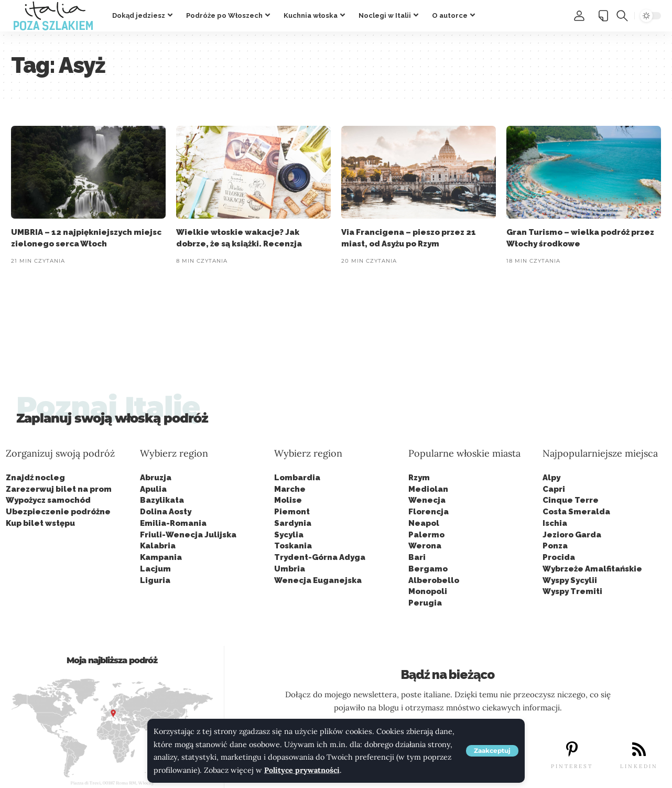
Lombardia (297, 478)
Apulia (153, 489)
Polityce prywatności (302, 770)
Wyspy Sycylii (570, 580)
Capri (554, 489)
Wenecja (427, 500)
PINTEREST (572, 766)
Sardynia (293, 523)
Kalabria (158, 546)
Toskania (293, 546)
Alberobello (434, 580)
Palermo (426, 535)
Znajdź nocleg (35, 478)
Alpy (551, 478)
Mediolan (428, 489)
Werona (425, 546)
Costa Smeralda (576, 512)
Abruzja (156, 478)
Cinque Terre (571, 500)
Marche (290, 489)
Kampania (161, 557)
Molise (288, 500)
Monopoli (428, 591)
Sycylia (289, 535)
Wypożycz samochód (48, 500)
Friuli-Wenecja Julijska (188, 535)
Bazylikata (162, 500)
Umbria (290, 569)
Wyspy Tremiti (572, 591)
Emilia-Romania (173, 523)
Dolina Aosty (166, 512)
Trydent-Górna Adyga (320, 557)
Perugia (425, 603)
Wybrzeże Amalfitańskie (592, 569)
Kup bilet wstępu (40, 523)
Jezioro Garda (572, 535)
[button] (492, 751)
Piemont (292, 512)
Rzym (419, 478)
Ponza (555, 546)
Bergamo (428, 569)
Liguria (155, 580)
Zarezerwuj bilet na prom (59, 489)
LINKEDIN (639, 766)
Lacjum (155, 569)
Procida (559, 557)
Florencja (429, 512)
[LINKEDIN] (639, 749)
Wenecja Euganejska (318, 580)
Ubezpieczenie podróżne (58, 512)
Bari (417, 557)
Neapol (424, 523)
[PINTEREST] (572, 749)
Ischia (555, 523)
